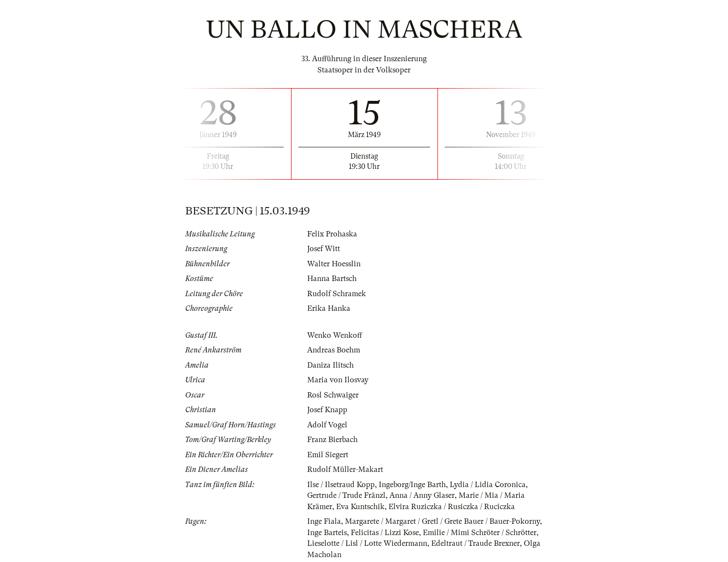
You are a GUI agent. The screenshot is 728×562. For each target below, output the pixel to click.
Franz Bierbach (332, 440)
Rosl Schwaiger (333, 395)
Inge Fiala (324, 521)
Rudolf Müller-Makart (345, 469)
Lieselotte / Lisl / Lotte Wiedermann (367, 543)
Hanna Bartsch (332, 279)
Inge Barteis (327, 533)
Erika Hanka (329, 308)
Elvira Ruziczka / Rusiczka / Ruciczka (452, 507)
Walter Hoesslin (334, 264)
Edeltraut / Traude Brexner (475, 543)
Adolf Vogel (327, 425)
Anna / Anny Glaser (422, 495)
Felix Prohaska (332, 234)
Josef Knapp (327, 410)
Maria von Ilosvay (338, 380)
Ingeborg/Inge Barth (412, 485)
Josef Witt (324, 249)
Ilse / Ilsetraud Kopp (341, 485)
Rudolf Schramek (337, 294)
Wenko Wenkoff (335, 335)
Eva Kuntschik (360, 507)
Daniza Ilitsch (330, 365)
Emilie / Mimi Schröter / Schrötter (480, 533)
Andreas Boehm (334, 350)
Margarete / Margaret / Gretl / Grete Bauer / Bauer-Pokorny (442, 521)
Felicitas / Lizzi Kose (385, 533)
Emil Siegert (328, 455)
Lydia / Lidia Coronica (488, 485)
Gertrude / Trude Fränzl (346, 495)
